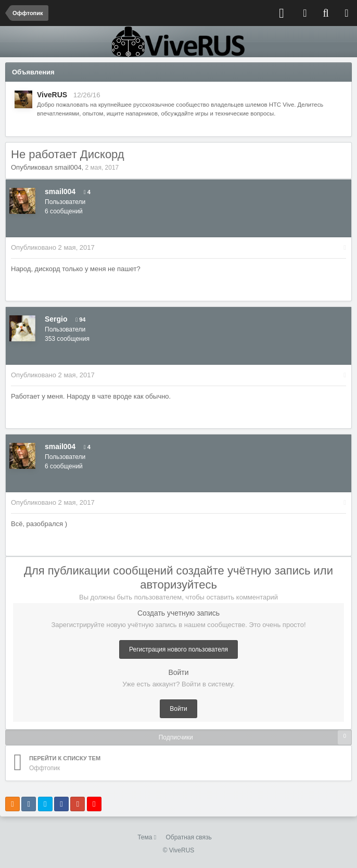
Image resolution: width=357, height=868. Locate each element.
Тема (147, 837)
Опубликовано (53, 247)
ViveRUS (52, 95)
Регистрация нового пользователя (178, 649)
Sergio (56, 319)
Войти (178, 709)
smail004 (68, 167)
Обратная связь (188, 837)
